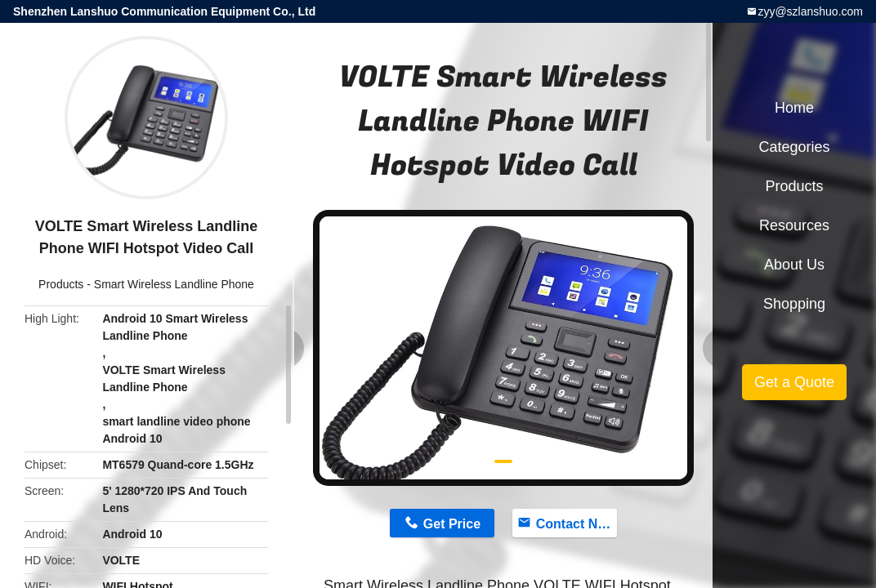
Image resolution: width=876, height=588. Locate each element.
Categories (794, 147)
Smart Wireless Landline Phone (174, 284)
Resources (794, 225)
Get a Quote (794, 382)
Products (61, 284)
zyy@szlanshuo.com (810, 11)
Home (794, 108)
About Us (794, 265)
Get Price (452, 524)
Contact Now (576, 524)
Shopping (794, 304)
